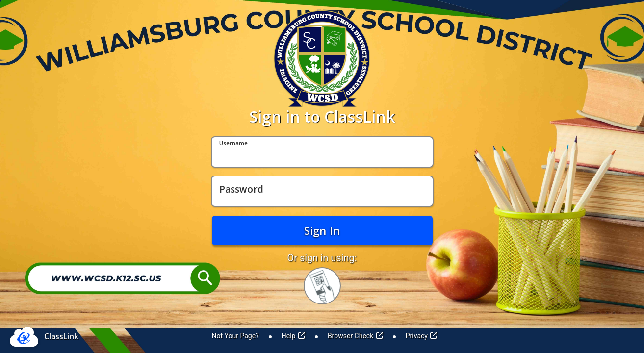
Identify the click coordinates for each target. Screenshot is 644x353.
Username (233, 143)
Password (241, 190)
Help (293, 336)
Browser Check (355, 336)
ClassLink (61, 336)
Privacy (422, 336)
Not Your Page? (235, 336)
